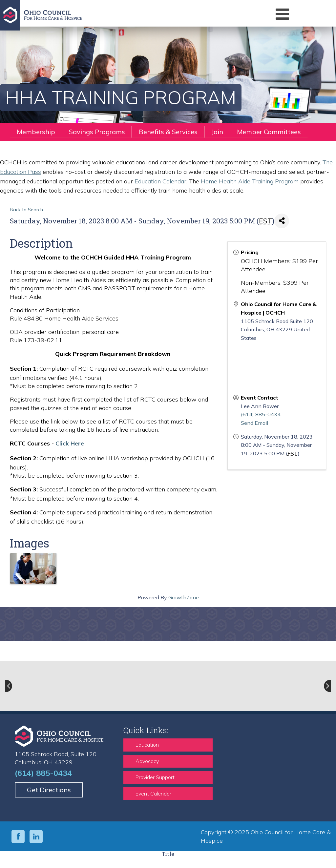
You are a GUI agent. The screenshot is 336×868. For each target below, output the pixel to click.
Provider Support (155, 777)
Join (217, 132)
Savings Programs (97, 132)
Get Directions (49, 790)
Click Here (70, 443)
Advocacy (147, 761)
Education (147, 745)
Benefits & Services (168, 132)
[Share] (282, 221)
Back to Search (26, 210)
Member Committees (269, 132)
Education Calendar (160, 181)
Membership (36, 132)
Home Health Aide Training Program (250, 181)
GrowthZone (184, 597)
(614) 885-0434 (261, 414)
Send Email (254, 423)
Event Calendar (153, 794)
